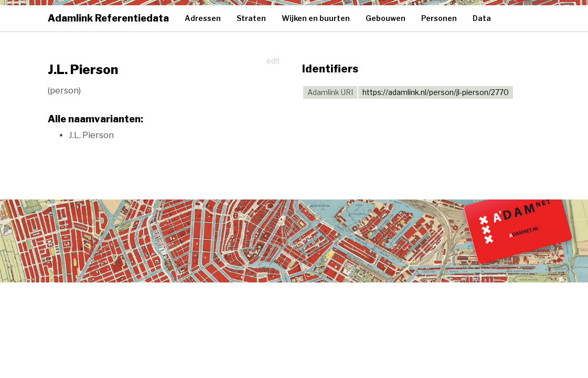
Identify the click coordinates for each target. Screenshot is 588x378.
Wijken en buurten (316, 18)
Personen (439, 18)
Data (482, 18)
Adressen (203, 18)
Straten (251, 18)
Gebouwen (386, 18)
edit (273, 61)
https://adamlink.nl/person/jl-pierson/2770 (436, 92)
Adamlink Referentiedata (108, 18)
